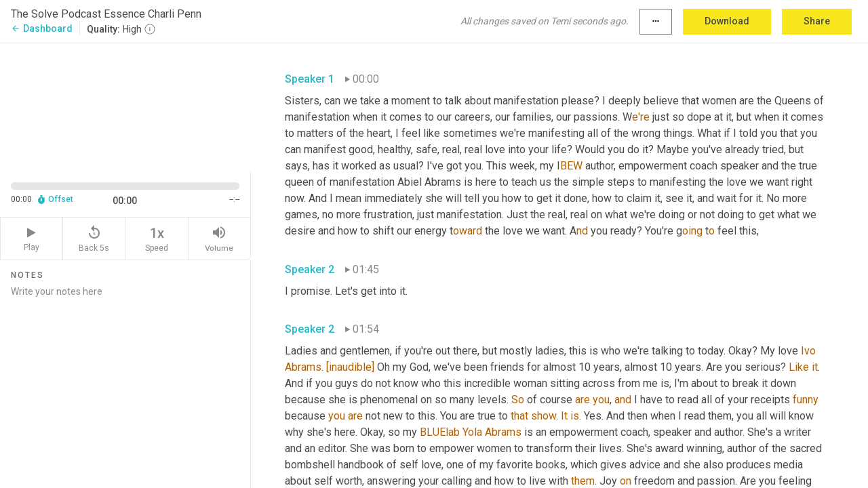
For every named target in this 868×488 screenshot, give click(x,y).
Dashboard (42, 28)
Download (727, 21)
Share (817, 21)
